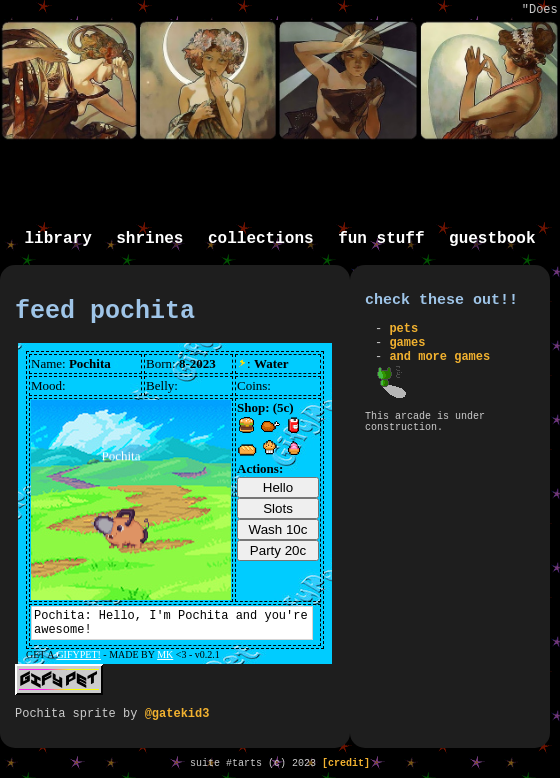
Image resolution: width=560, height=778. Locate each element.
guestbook (492, 239)
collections (261, 239)
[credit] (346, 763)
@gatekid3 (177, 714)
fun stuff (381, 239)
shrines (149, 239)
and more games (439, 357)
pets (403, 329)
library (58, 239)
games (407, 343)
